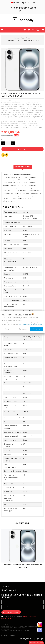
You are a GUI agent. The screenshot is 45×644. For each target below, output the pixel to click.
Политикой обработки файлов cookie (30, 324)
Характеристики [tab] (23, 167)
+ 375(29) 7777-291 (24, 3)
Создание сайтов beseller (36, 643)
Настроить (23, 329)
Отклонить (8, 329)
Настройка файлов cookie (8, 635)
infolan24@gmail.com (23, 8)
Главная (17, 38)
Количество (6, 140)
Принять (37, 329)
